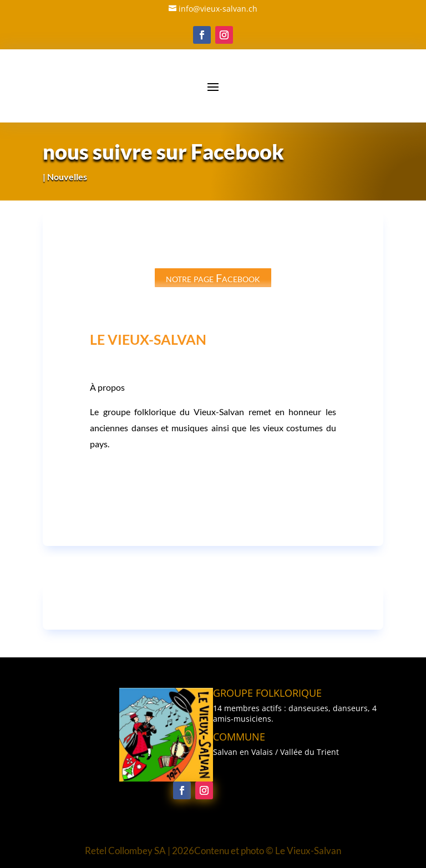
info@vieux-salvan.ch (218, 9)
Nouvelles (67, 177)
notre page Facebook (213, 278)
